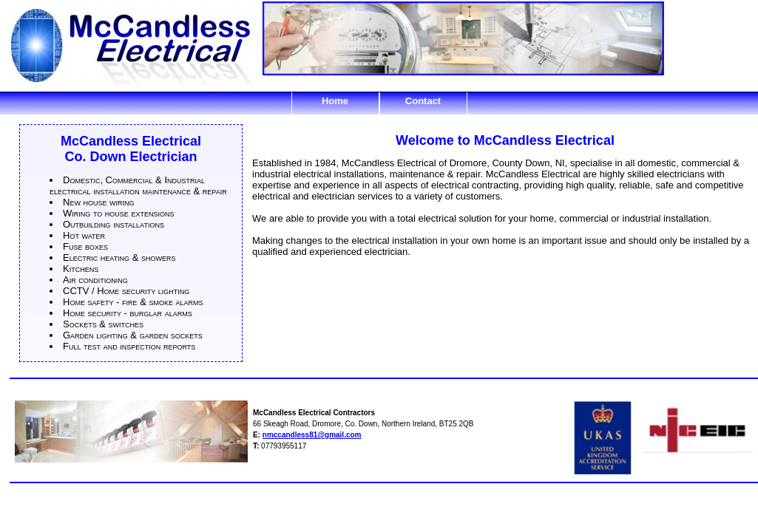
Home (335, 101)
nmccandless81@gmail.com (312, 435)
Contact (423, 101)
